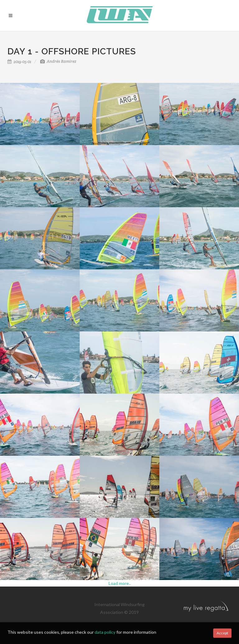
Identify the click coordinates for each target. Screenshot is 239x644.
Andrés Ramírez (58, 61)
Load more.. (120, 583)
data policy (105, 632)
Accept (222, 633)
